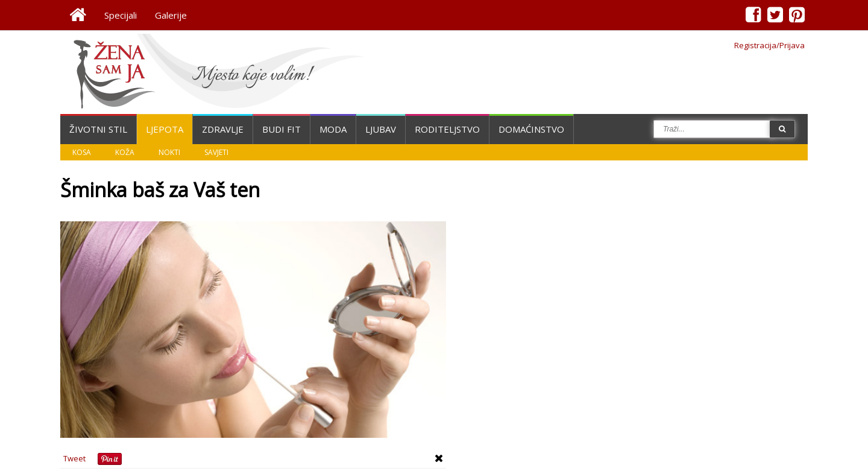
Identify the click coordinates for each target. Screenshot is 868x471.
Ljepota (165, 129)
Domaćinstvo (531, 129)
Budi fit (281, 129)
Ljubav (381, 129)
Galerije (171, 15)
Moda (333, 129)
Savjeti (216, 152)
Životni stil (98, 129)
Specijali (121, 15)
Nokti (169, 152)
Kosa (82, 152)
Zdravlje (223, 129)
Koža (125, 152)
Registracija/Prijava (769, 45)
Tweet (74, 458)
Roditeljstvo (447, 129)
